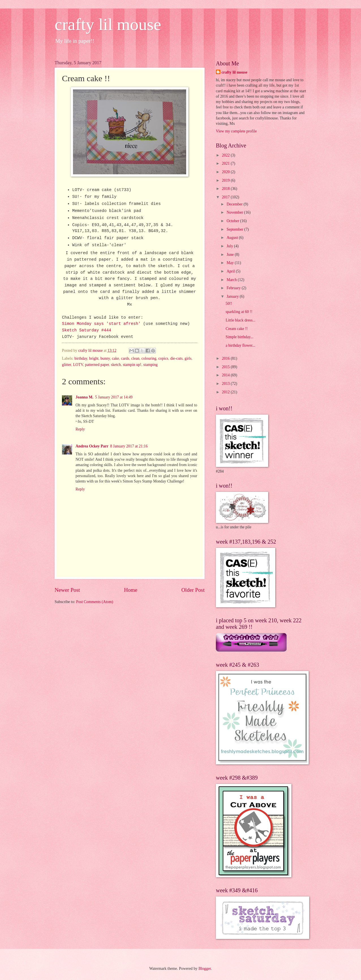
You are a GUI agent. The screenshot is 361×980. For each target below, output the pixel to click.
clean (135, 358)
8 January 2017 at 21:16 (129, 446)
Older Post (193, 590)
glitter (66, 365)
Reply (80, 429)
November (235, 212)
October (233, 221)
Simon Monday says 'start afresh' (101, 324)
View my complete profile (236, 131)
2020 (226, 172)
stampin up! (132, 365)
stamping (151, 365)
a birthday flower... (240, 345)
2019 (226, 180)
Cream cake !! (237, 329)
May (231, 263)
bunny (105, 358)
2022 (226, 155)
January (233, 296)
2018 (226, 189)
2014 (226, 375)
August (233, 238)
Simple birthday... (239, 337)
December (235, 204)
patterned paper (97, 365)
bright (94, 358)
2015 (226, 367)
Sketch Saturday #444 (87, 330)
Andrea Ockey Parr (92, 446)
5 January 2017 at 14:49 (114, 397)
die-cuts (177, 358)
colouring (149, 358)
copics (163, 358)
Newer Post (67, 590)
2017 (226, 197)
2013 (226, 384)
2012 (226, 392)
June (231, 255)
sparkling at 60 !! (239, 312)
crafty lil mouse (108, 24)
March (232, 280)
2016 (226, 358)
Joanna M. (84, 397)
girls (188, 358)
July (230, 246)
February (234, 288)
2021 (226, 163)
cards (125, 358)
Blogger (205, 969)
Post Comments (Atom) (95, 602)
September (235, 229)
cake (115, 358)
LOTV (78, 365)
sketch (116, 365)
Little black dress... (240, 320)
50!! (229, 304)
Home (131, 590)
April (231, 271)
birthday (81, 358)
